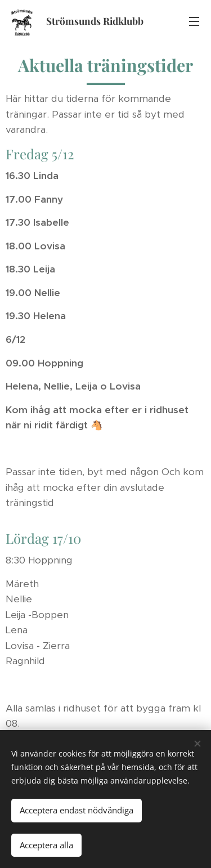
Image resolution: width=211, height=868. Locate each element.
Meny (194, 21)
